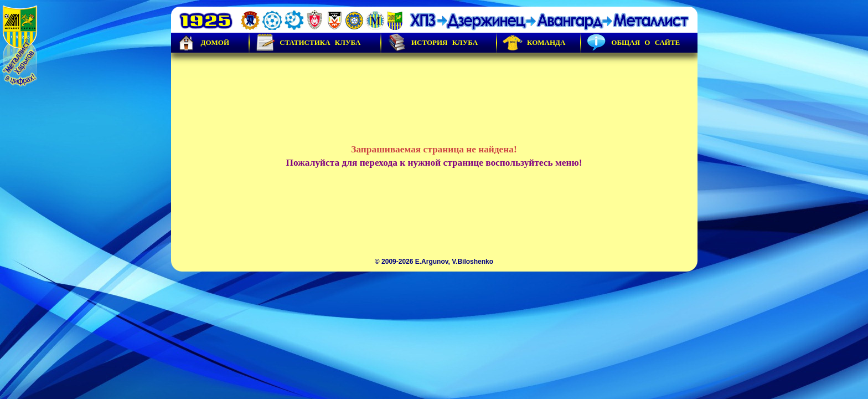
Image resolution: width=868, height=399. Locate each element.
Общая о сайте (633, 43)
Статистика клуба (308, 43)
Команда (534, 43)
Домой (203, 43)
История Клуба (432, 43)
